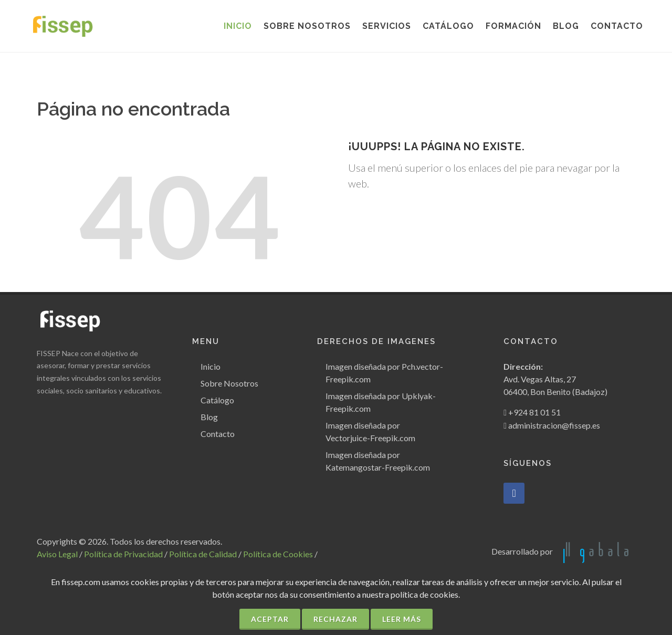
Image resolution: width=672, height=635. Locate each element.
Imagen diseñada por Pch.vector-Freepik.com (384, 373)
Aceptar (270, 619)
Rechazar (335, 619)
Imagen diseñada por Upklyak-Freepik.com (381, 402)
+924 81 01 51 (534, 412)
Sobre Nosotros (229, 383)
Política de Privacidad (123, 554)
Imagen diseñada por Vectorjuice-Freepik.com (370, 431)
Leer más (402, 619)
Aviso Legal (57, 554)
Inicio (211, 366)
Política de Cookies (278, 554)
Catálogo (217, 400)
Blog (209, 417)
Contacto (218, 434)
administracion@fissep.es (554, 425)
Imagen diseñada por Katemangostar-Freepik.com (378, 461)
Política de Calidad (203, 554)
